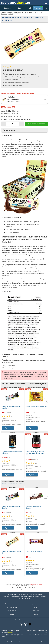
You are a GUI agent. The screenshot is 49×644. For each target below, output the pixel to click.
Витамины (31, 597)
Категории (8, 8)
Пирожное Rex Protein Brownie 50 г (33, 507)
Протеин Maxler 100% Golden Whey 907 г (12, 452)
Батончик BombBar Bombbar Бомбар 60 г (12, 407)
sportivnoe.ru (16, 3)
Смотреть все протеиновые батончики (14, 484)
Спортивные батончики (26, 12)
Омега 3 (38, 597)
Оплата (35, 607)
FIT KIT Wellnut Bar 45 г (34, 551)
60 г (2, 91)
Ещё (20, 8)
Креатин (26, 594)
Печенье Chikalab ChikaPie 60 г (36, 407)
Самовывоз (35, 611)
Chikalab (11, 14)
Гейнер (16, 594)
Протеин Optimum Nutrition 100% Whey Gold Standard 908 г (35, 453)
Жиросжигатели (15, 597)
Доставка (35, 604)
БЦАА (21, 594)
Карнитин (24, 597)
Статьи (12, 614)
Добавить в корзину (36, 124)
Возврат (35, 614)
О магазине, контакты (12, 604)
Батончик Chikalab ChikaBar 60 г (12, 552)
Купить (8, 428)
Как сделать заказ (12, 607)
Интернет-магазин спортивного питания (24, 584)
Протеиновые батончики (13, 481)
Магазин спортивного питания (10, 12)
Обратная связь (12, 611)
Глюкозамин (26, 599)
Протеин (10, 594)
